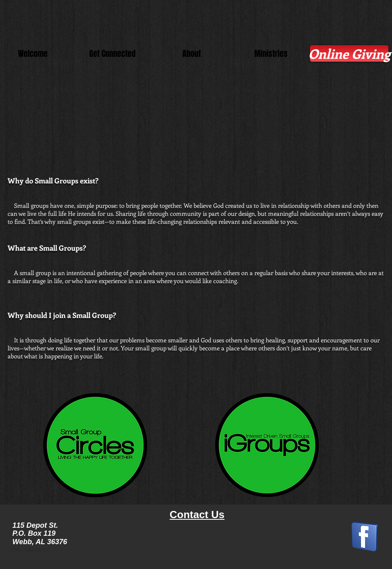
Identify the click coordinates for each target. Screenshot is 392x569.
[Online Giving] (349, 53)
